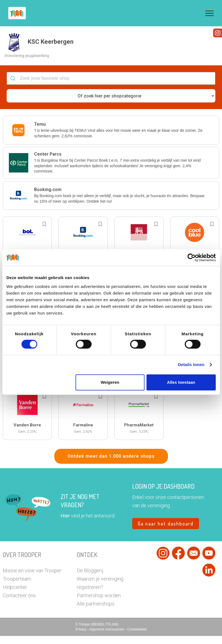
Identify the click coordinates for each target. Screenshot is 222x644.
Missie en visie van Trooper (32, 579)
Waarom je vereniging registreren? (100, 591)
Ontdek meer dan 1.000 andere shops (111, 464)
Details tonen (191, 364)
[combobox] (111, 86)
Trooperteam (17, 587)
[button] (210, 13)
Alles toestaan (181, 382)
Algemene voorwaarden (107, 637)
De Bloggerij (90, 579)
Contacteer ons (19, 603)
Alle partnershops (96, 612)
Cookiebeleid (137, 637)
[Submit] (13, 86)
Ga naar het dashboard (166, 532)
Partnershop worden (99, 603)
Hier (65, 524)
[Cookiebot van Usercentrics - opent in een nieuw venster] (191, 257)
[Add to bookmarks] (44, 232)
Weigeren (110, 382)
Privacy (81, 637)
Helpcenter (15, 595)
